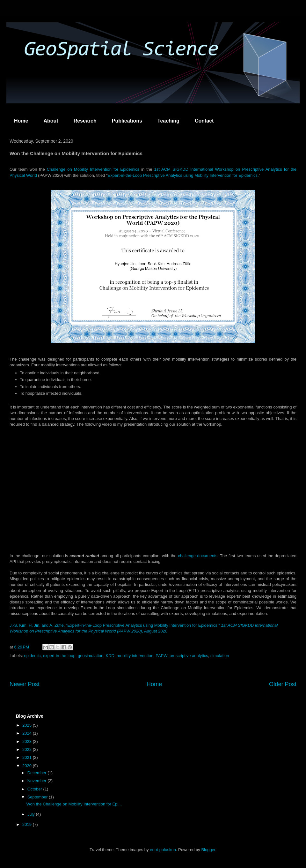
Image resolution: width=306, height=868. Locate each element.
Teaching (168, 121)
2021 (28, 757)
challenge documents (198, 556)
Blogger (208, 850)
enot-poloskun (163, 850)
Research (85, 121)
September (38, 797)
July (32, 814)
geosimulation (91, 656)
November (38, 781)
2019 (28, 824)
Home (21, 121)
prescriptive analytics (189, 656)
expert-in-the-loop (59, 656)
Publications (127, 121)
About (51, 121)
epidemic (33, 656)
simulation (220, 656)
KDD (110, 656)
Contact (204, 121)
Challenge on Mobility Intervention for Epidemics (93, 169)
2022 (28, 749)
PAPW (161, 656)
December (38, 773)
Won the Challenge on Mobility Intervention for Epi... (74, 804)
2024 (28, 733)
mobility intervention (135, 656)
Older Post (283, 684)
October (35, 789)
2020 (28, 766)
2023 (28, 741)
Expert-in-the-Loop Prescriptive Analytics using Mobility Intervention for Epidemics (183, 175)
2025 (28, 725)
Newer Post (25, 684)
